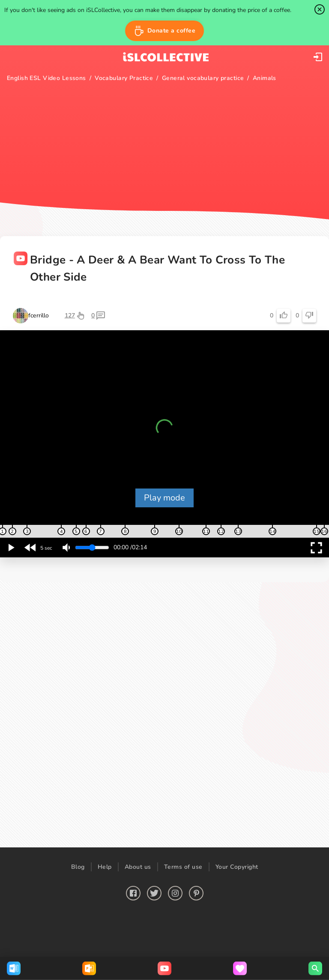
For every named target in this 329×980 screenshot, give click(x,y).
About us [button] (138, 867)
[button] (165, 31)
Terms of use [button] (183, 867)
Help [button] (105, 867)
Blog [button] (78, 867)
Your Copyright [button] (237, 867)
